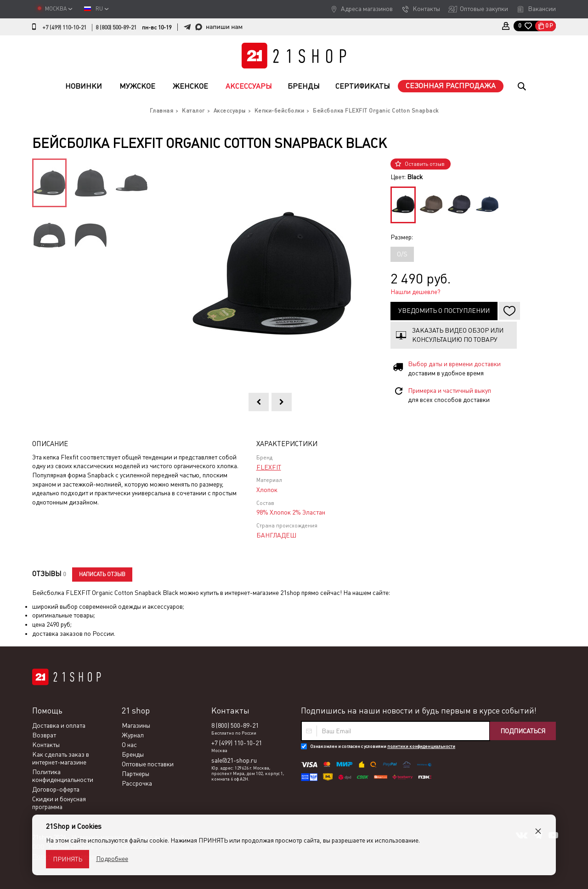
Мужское (137, 86)
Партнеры (136, 774)
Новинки (84, 86)
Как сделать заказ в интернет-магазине (61, 758)
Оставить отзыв (425, 164)
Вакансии (542, 9)
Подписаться (523, 731)
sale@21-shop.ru (234, 760)
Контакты (426, 9)
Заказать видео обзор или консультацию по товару (458, 335)
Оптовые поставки (148, 764)
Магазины (136, 725)
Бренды (304, 86)
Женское (190, 86)
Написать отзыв (102, 574)
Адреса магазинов (367, 9)
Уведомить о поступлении (444, 311)
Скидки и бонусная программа (59, 803)
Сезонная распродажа (451, 86)
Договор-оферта (56, 789)
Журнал (133, 735)
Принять (68, 859)
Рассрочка (137, 783)
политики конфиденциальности (421, 746)
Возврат (44, 735)
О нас (129, 745)
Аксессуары (249, 86)
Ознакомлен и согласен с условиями (383, 746)
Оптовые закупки (484, 9)
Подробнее (112, 859)
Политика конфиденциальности (63, 776)
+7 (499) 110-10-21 (64, 28)
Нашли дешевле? (416, 292)
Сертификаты (363, 86)
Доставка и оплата (59, 725)
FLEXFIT (269, 467)
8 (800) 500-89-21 (116, 28)
